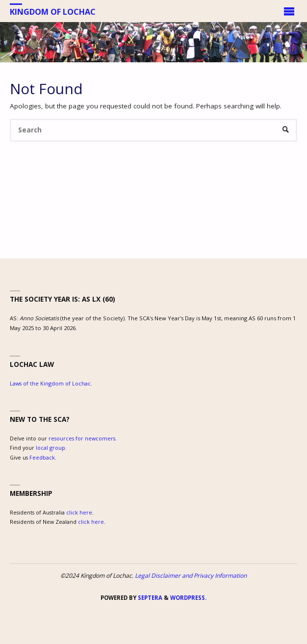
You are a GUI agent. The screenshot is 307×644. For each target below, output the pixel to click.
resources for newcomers (82, 438)
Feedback (42, 457)
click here (79, 512)
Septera (149, 598)
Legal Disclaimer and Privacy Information (191, 576)
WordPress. (188, 598)
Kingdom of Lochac (53, 11)
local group (51, 448)
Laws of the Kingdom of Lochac (50, 383)
